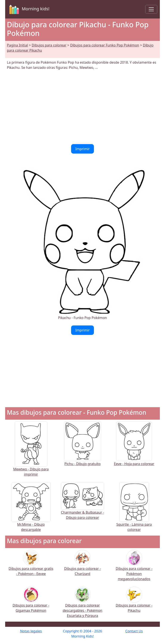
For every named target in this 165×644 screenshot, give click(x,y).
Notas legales (31, 631)
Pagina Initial (17, 45)
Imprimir (83, 149)
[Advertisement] (82, 107)
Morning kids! (29, 9)
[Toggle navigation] (151, 9)
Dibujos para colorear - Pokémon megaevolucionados (134, 568)
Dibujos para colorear (49, 45)
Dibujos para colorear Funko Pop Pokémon (105, 45)
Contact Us (134, 631)
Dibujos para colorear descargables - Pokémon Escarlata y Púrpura (82, 605)
